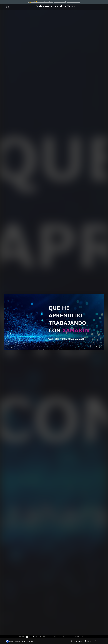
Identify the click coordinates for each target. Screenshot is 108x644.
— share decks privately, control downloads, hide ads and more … (54, 2)
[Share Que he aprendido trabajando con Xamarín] (92, 641)
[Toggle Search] (99, 7)
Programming (77, 641)
